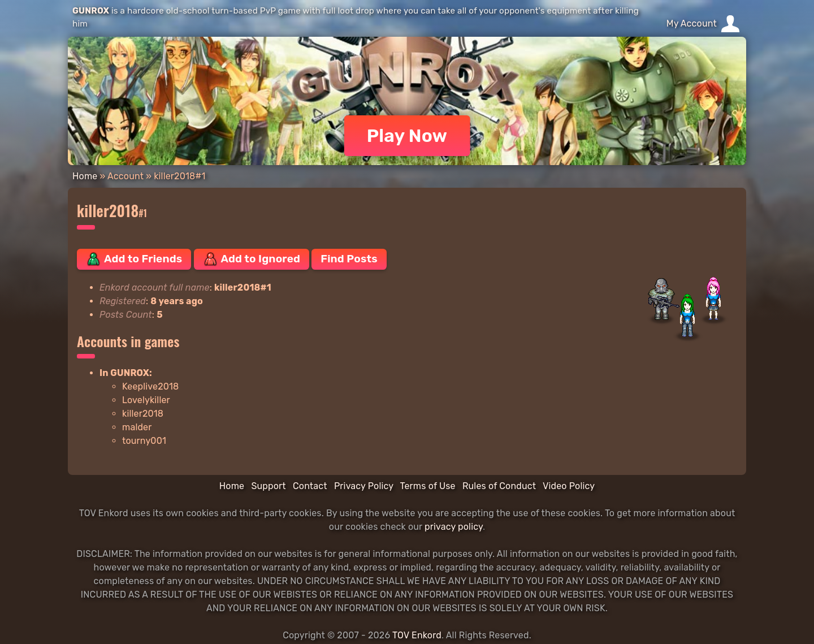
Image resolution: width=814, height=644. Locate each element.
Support (268, 486)
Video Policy (569, 486)
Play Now (407, 136)
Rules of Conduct (499, 486)
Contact (310, 486)
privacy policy (454, 527)
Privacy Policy (364, 486)
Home (85, 176)
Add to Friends (134, 259)
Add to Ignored (252, 259)
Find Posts (349, 259)
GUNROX (91, 11)
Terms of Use (428, 486)
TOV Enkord (417, 635)
